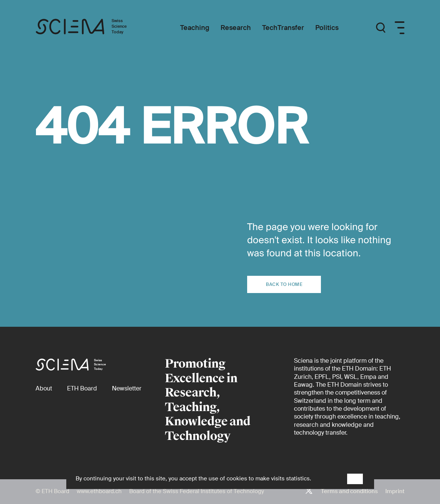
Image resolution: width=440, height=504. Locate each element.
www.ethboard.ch (99, 491)
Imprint (395, 491)
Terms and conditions (349, 491)
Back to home (284, 284)
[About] (44, 388)
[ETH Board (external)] (82, 388)
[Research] (236, 28)
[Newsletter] (127, 388)
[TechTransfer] (283, 28)
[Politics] (327, 28)
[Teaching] (195, 28)
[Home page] (89, 28)
